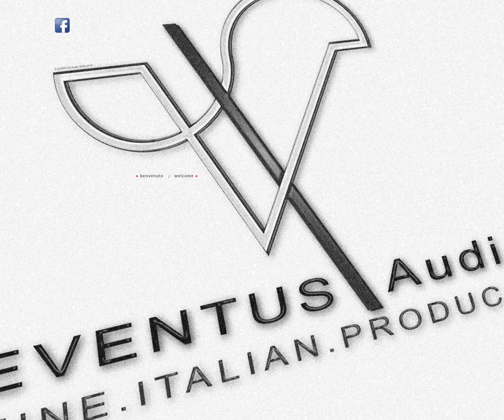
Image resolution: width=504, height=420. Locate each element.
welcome (184, 176)
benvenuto (152, 176)
